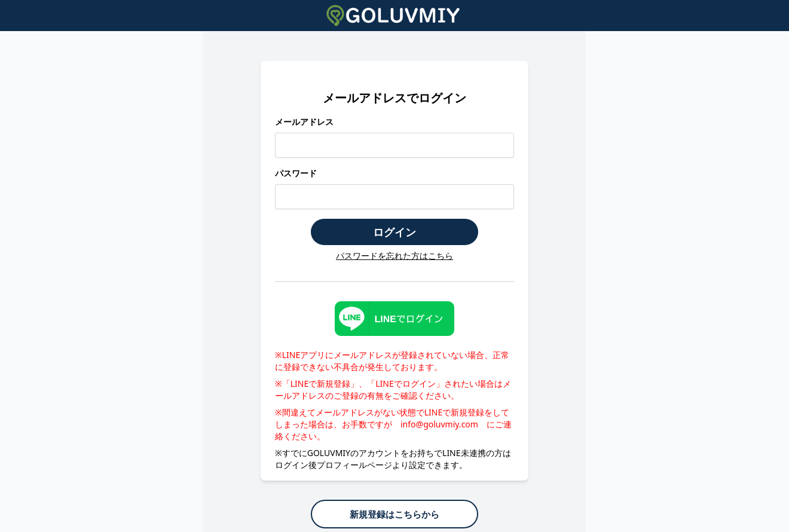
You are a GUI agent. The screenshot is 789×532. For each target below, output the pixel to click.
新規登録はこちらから (395, 514)
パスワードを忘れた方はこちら (395, 256)
